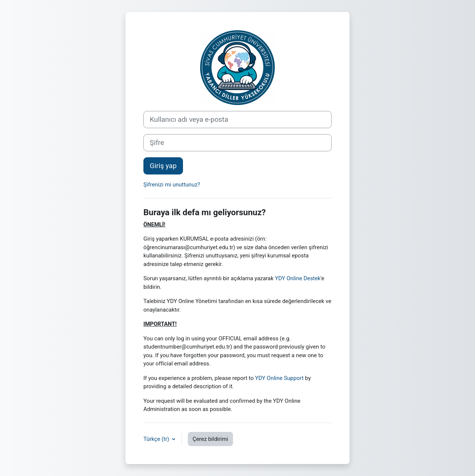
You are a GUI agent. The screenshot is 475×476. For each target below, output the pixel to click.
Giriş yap (163, 166)
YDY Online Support (279, 378)
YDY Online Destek (298, 278)
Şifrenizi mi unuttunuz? (172, 185)
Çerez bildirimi (210, 439)
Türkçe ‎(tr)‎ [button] (157, 439)
